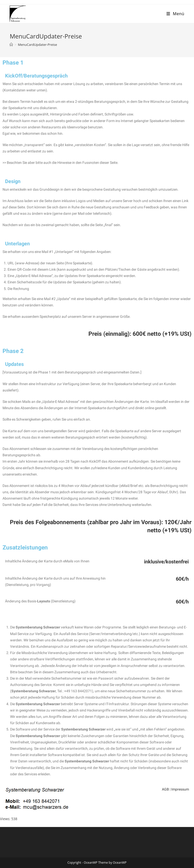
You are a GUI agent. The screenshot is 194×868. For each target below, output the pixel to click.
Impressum (180, 789)
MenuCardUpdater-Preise (38, 45)
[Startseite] (11, 45)
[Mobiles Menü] (175, 14)
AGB (165, 789)
